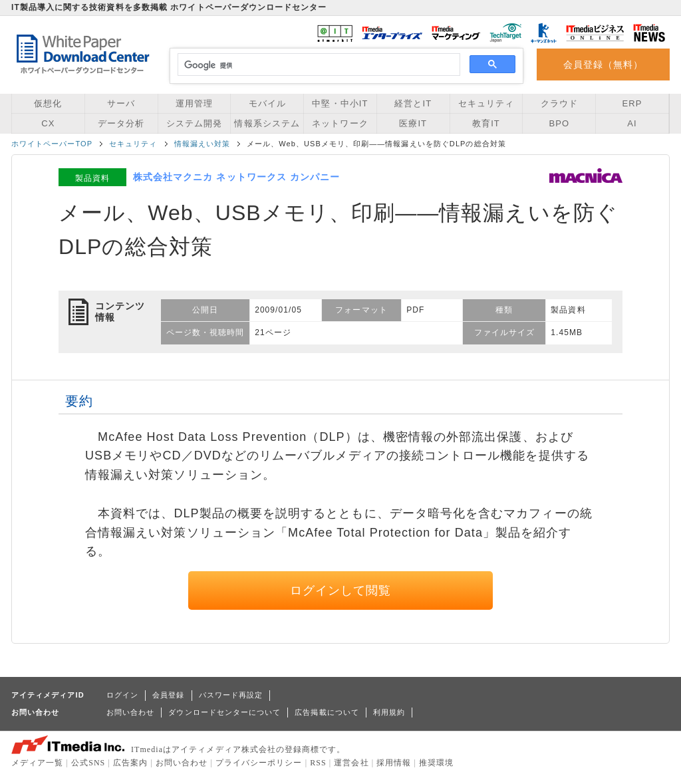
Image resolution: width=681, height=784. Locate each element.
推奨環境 (436, 763)
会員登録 (168, 695)
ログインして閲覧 (341, 590)
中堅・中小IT (340, 103)
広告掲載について (327, 712)
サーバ (121, 103)
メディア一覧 (37, 763)
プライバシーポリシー (259, 763)
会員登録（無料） (604, 65)
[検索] (317, 65)
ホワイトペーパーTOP (52, 144)
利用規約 (389, 712)
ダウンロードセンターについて (224, 712)
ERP (632, 103)
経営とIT (413, 103)
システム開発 (194, 123)
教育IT (486, 123)
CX (48, 123)
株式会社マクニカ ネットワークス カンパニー (236, 177)
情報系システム (267, 123)
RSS (318, 763)
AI (632, 123)
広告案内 (130, 763)
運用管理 (194, 103)
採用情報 (394, 763)
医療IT (413, 123)
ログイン (122, 695)
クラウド (559, 103)
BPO (559, 123)
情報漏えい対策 (202, 144)
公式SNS (88, 763)
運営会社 (351, 763)
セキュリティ (486, 103)
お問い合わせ (130, 712)
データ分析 (121, 123)
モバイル (267, 103)
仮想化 (48, 103)
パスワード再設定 (231, 695)
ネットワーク (340, 123)
